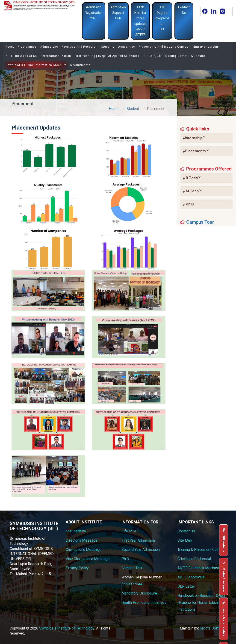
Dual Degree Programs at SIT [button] (162, 18)
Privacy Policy (77, 568)
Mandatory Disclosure (139, 593)
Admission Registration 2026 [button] (94, 13)
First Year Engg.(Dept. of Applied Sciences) (107, 56)
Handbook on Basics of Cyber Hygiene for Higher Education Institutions (201, 602)
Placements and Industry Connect (164, 47)
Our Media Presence (224, 577)
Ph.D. (125, 559)
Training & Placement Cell (198, 550)
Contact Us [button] (184, 10)
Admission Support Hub (118, 13)
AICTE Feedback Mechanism (201, 568)
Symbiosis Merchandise (224, 619)
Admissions (49, 47)
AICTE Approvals (191, 577)
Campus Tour (200, 222)
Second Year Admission (141, 550)
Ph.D (188, 204)
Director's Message (82, 540)
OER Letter (186, 586)
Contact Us (186, 531)
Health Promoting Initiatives (144, 602)
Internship (194, 138)
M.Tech (192, 191)
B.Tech (192, 178)
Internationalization (56, 56)
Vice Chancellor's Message (88, 559)
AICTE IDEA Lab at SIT (22, 56)
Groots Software (213, 628)
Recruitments (80, 65)
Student (133, 109)
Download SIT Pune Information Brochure (36, 65)
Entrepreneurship (206, 47)
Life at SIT (130, 531)
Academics (127, 47)
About (10, 47)
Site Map (185, 540)
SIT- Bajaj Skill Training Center (165, 56)
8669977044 (132, 584)
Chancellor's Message (84, 550)
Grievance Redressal (194, 559)
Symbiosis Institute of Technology (67, 628)
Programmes (27, 47)
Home (114, 109)
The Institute (76, 531)
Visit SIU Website (224, 540)
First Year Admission (138, 540)
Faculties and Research (80, 47)
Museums (199, 56)
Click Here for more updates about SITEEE (140, 21)
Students (108, 47)
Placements (196, 151)
